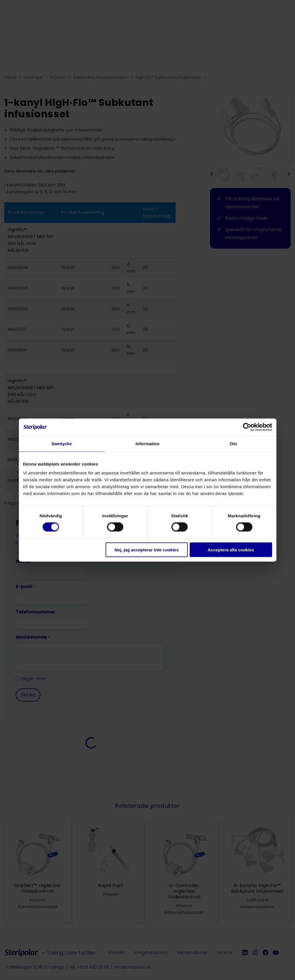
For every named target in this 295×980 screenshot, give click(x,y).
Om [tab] (233, 443)
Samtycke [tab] (62, 443)
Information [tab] (148, 443)
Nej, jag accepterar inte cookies (146, 550)
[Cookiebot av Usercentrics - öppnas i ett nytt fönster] (247, 427)
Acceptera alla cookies (231, 550)
